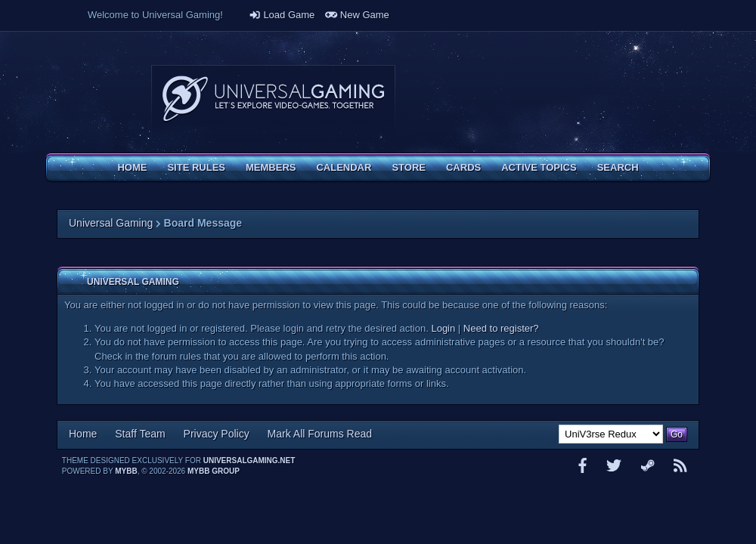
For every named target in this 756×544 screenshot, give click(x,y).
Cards (463, 167)
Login (443, 328)
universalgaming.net (249, 461)
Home (132, 167)
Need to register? (501, 328)
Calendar (344, 167)
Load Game (282, 15)
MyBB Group (214, 471)
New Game (357, 15)
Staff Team (140, 434)
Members (271, 167)
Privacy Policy (217, 434)
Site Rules (196, 167)
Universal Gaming (111, 223)
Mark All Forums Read (320, 434)
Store (409, 167)
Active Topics (539, 167)
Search (618, 167)
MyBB (126, 471)
